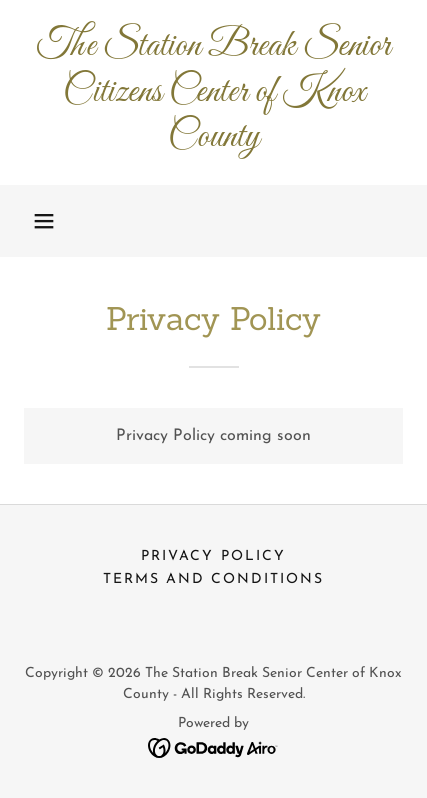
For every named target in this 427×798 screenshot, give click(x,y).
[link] (213, 92)
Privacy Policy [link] (213, 556)
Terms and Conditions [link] (213, 579)
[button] (44, 221)
